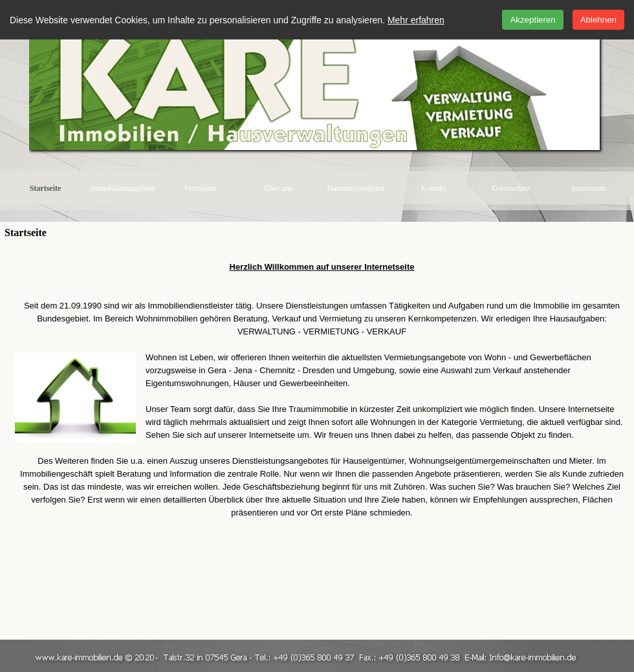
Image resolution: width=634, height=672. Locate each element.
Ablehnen (598, 20)
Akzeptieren (532, 20)
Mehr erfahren (416, 20)
